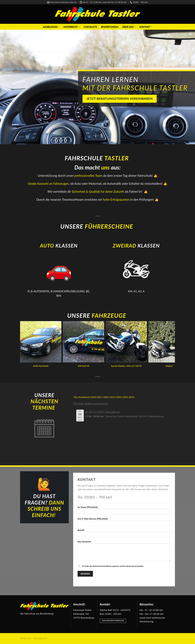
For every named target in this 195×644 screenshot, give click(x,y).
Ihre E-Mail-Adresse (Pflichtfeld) (124, 523)
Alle (76, 397)
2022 (106, 397)
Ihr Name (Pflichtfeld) (124, 511)
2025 (125, 397)
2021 (100, 397)
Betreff (124, 534)
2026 (131, 397)
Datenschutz (40, 638)
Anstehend (84, 397)
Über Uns (129, 27)
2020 (93, 397)
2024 (119, 397)
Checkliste (90, 27)
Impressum (26, 638)
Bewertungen (110, 27)
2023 (112, 397)
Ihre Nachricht (124, 552)
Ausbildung (51, 27)
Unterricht (72, 27)
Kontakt (146, 27)
